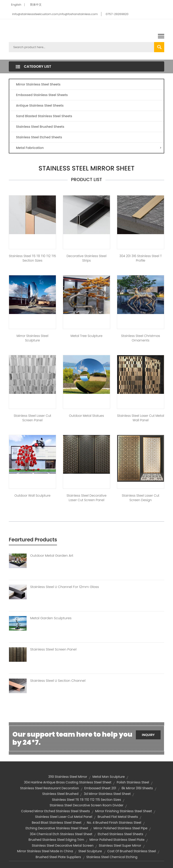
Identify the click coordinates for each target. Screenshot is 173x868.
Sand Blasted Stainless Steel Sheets (44, 116)
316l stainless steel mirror (68, 777)
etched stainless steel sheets (121, 834)
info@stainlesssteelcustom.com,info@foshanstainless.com (55, 14)
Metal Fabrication (89, 148)
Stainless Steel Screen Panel (53, 649)
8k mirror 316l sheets (137, 788)
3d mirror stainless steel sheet (107, 794)
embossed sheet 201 (100, 788)
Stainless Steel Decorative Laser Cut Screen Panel (86, 498)
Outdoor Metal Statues (86, 416)
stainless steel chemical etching (112, 857)
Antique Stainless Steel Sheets (40, 105)
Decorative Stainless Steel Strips (86, 258)
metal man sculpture (108, 777)
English (16, 5)
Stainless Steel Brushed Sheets (40, 127)
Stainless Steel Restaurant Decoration (49, 788)
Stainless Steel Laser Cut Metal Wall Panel (141, 418)
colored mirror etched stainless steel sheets (56, 811)
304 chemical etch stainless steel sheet (61, 834)
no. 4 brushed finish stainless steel (114, 823)
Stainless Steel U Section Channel (58, 681)
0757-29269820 (117, 14)
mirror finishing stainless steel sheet (124, 811)
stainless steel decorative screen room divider (86, 805)
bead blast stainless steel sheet (57, 823)
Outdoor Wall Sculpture (32, 496)
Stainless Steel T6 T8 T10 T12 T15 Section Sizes (33, 258)
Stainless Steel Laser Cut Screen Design (141, 498)
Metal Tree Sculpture (86, 336)
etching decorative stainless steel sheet (57, 828)
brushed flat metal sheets (118, 817)
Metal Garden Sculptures (51, 618)
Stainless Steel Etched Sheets (39, 137)
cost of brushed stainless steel (132, 851)
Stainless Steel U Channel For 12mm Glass (65, 587)
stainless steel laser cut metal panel (64, 817)
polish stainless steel (133, 782)
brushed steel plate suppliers (58, 857)
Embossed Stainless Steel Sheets (42, 95)
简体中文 (36, 5)
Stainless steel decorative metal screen (63, 846)
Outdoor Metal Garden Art (52, 556)
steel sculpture (90, 851)
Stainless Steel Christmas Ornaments (141, 338)
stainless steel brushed (60, 794)
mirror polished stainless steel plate (117, 840)
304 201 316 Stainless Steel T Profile (141, 258)
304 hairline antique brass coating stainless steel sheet (68, 782)
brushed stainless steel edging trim (56, 840)
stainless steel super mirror (120, 846)
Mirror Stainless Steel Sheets (38, 84)
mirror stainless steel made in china (45, 851)
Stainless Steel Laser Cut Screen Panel (33, 418)
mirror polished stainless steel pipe (120, 828)
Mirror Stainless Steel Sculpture (32, 338)
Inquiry (148, 735)
